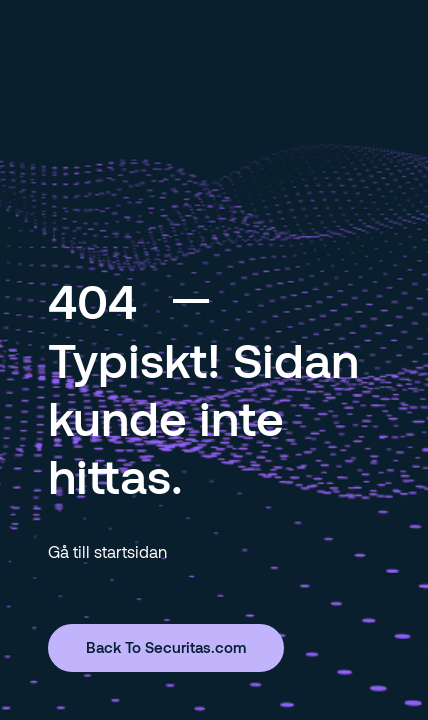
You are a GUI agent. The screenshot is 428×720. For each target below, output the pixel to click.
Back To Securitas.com (166, 647)
